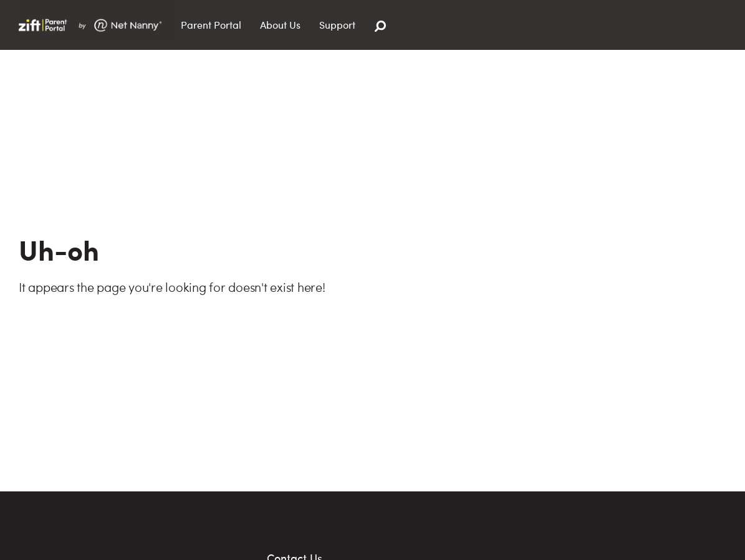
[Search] (380, 27)
